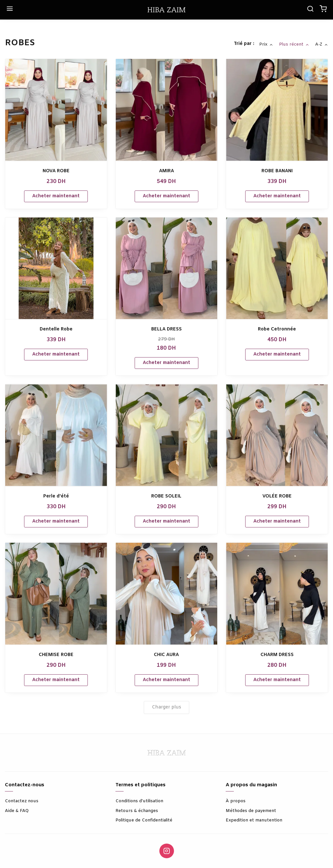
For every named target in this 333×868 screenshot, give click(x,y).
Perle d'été (56, 496)
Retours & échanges (137, 811)
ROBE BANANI (277, 171)
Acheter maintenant (56, 196)
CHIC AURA (166, 655)
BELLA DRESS (166, 329)
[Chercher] (310, 10)
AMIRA (166, 171)
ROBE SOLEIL (166, 496)
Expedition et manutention (254, 820)
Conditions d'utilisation (139, 801)
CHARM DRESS (277, 655)
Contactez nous (22, 801)
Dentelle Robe (56, 329)
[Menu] (10, 10)
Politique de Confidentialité (144, 820)
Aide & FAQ (17, 811)
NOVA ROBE (56, 171)
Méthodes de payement (251, 811)
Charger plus (166, 707)
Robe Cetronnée (277, 329)
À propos (236, 801)
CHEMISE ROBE (56, 655)
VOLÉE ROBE (277, 496)
